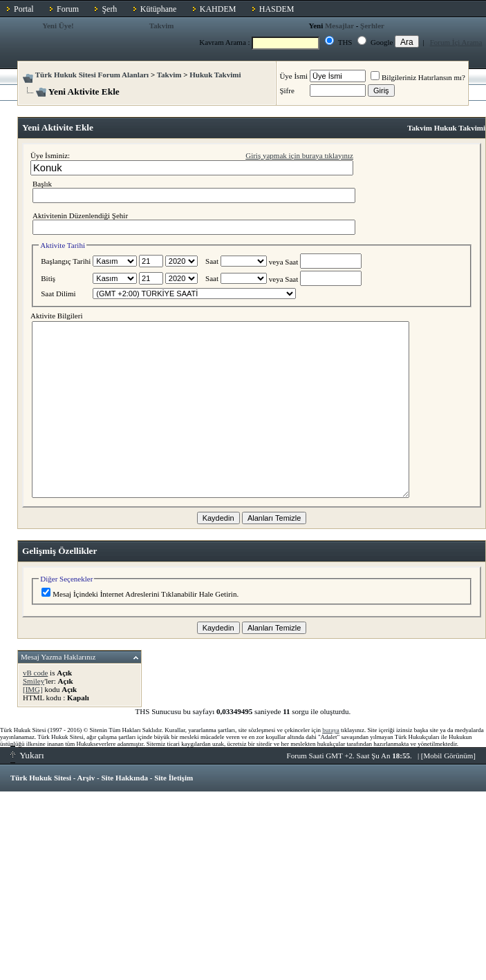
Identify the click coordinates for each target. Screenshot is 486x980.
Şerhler (372, 26)
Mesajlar (339, 26)
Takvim (162, 26)
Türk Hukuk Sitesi (41, 778)
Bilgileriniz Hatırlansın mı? (418, 77)
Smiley (34, 681)
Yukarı (27, 755)
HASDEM (277, 9)
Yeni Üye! (58, 26)
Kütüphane (159, 9)
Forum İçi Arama (456, 42)
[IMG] (33, 689)
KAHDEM (218, 9)
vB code (35, 673)
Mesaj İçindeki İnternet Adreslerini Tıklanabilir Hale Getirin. (140, 594)
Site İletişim (174, 778)
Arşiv (86, 778)
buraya (331, 730)
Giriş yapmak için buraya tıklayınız (299, 155)
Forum (68, 9)
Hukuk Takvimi (215, 75)
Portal (24, 9)
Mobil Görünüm (449, 756)
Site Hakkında (124, 778)
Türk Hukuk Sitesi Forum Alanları (92, 75)
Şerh (109, 9)
